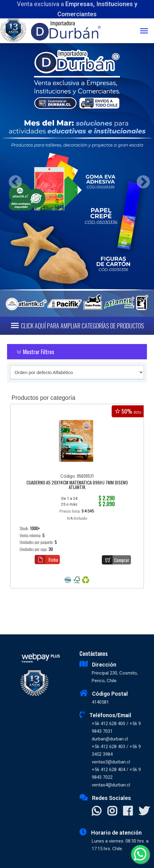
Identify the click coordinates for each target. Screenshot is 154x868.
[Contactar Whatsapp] (96, 812)
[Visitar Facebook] (128, 812)
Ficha (46, 560)
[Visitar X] (144, 812)
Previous (13, 180)
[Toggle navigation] (147, 31)
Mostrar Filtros (35, 352)
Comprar (115, 560)
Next (141, 180)
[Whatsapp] (140, 854)
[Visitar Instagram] (112, 812)
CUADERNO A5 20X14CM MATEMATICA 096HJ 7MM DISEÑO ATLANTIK (77, 485)
